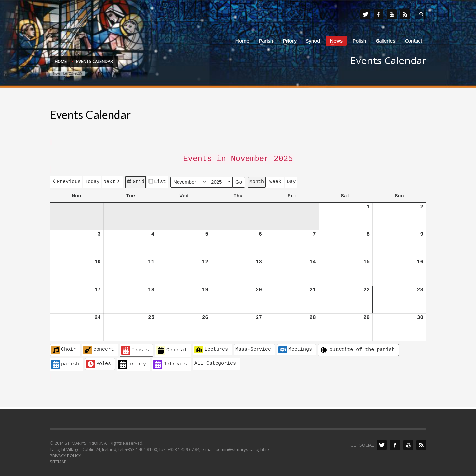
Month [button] (257, 180)
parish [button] (65, 362)
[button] (66, 180)
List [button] (157, 181)
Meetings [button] (295, 347)
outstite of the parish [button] (357, 348)
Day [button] (291, 180)
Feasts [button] (135, 348)
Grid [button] (136, 181)
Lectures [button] (211, 347)
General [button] (172, 348)
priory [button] (132, 362)
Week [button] (275, 180)
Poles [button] (99, 362)
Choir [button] (64, 348)
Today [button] (92, 180)
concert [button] (99, 348)
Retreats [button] (170, 362)
